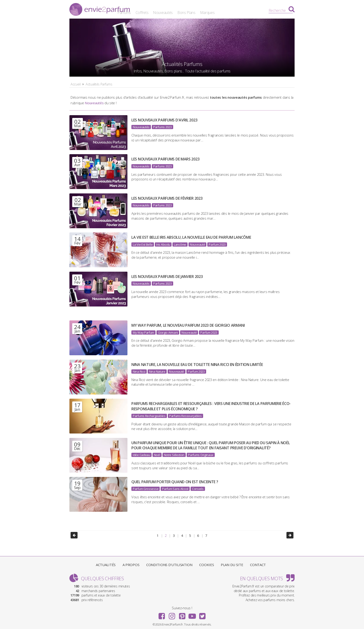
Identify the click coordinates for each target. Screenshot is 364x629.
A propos (131, 564)
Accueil (76, 84)
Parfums (158, 10)
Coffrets (175, 10)
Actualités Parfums (99, 84)
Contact (258, 564)
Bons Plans (220, 10)
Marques (241, 10)
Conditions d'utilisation (169, 564)
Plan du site (232, 564)
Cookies (206, 564)
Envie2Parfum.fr (100, 10)
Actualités (106, 564)
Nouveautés (196, 10)
